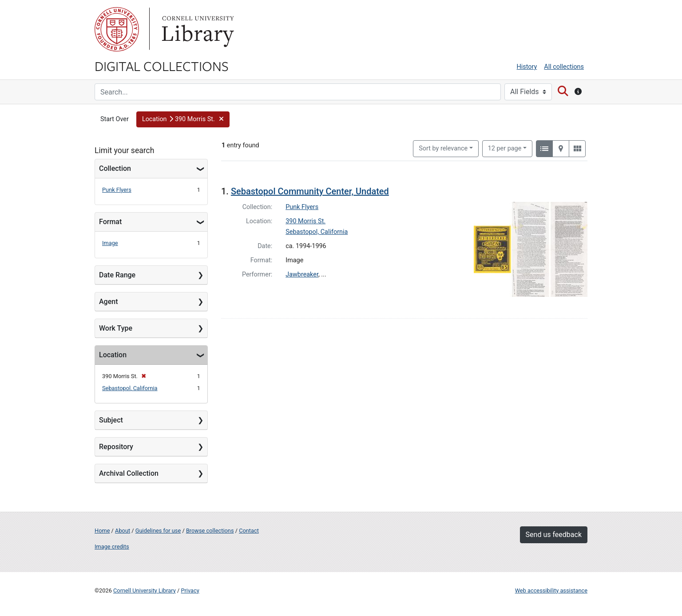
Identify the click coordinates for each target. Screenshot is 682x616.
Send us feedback (554, 535)
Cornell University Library (145, 590)
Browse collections (210, 531)
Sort (443, 148)
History (527, 67)
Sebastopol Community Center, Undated (310, 191)
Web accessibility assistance (551, 590)
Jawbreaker (302, 274)
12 (505, 148)
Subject (111, 420)
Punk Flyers (117, 190)
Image (110, 243)
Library (197, 29)
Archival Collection (129, 473)
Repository (116, 447)
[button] (183, 119)
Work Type (116, 328)
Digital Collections (162, 66)
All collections (564, 67)
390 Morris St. (305, 221)
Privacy (190, 590)
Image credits (112, 547)
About (123, 531)
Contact (249, 531)
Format (110, 222)
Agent (108, 302)
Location (113, 355)
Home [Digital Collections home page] (102, 531)
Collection (115, 168)
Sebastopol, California (130, 388)
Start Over (115, 119)
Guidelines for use (158, 531)
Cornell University (117, 29)
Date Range (117, 275)
